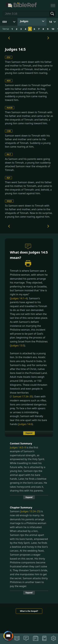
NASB (10, 108)
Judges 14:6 (25, 424)
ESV (9, 57)
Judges (24, 21)
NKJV (9, 201)
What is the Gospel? (29, 611)
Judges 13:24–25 (30, 511)
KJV (8, 178)
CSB (9, 131)
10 (53, 29)
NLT (9, 154)
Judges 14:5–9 (18, 447)
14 (50, 22)
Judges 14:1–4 (19, 298)
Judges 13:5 (18, 345)
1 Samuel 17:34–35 (21, 396)
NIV (9, 81)
